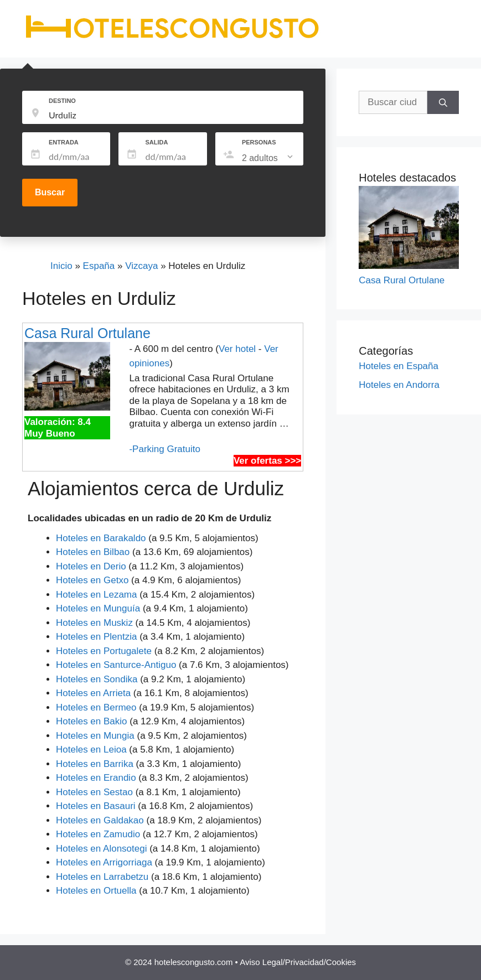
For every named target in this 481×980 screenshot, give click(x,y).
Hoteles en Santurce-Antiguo (116, 665)
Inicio (61, 266)
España (99, 266)
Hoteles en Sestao (94, 792)
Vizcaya (141, 266)
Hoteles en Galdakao (100, 820)
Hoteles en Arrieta (93, 693)
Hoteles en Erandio (96, 778)
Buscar (50, 192)
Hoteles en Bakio (92, 721)
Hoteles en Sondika (97, 679)
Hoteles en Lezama (96, 595)
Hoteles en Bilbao (93, 552)
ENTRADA (64, 142)
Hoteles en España (399, 366)
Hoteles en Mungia (95, 736)
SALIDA (156, 142)
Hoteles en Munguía (98, 608)
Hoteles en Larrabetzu (102, 877)
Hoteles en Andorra (399, 385)
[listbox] (268, 158)
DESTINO (62, 101)
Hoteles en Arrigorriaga (104, 862)
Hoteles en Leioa (91, 750)
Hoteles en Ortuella (96, 891)
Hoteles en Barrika (95, 764)
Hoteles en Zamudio (98, 834)
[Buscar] (443, 102)
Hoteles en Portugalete (104, 651)
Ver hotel (237, 349)
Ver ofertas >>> (267, 461)
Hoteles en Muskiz (94, 623)
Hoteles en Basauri (96, 806)
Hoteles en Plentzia (96, 637)
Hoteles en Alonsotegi (101, 849)
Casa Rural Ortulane (87, 333)
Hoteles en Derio (91, 566)
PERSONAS (259, 142)
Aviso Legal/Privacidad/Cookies (298, 962)
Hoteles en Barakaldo (101, 538)
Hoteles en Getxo (92, 580)
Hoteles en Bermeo (96, 707)
